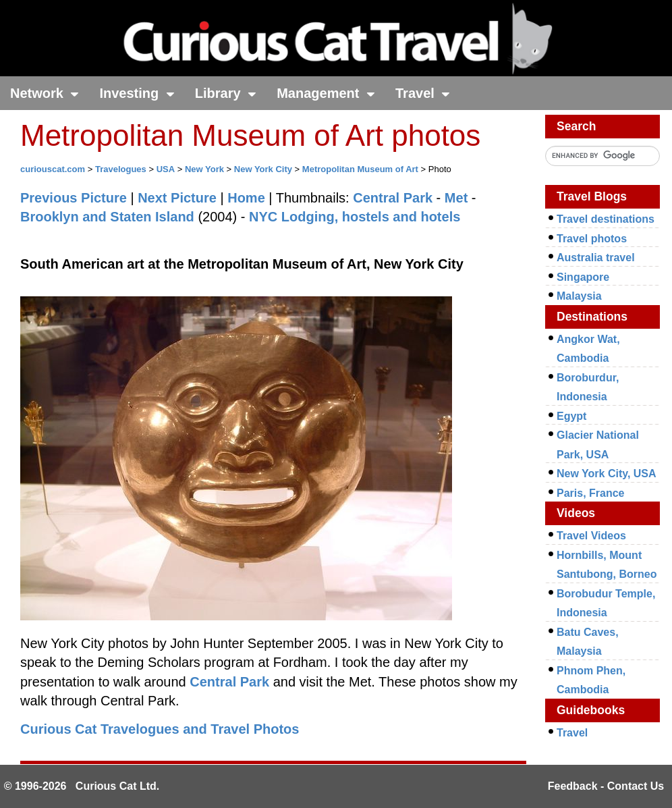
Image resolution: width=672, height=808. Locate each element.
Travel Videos (591, 536)
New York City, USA (607, 474)
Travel (423, 93)
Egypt (571, 416)
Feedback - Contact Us (606, 786)
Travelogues (121, 169)
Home (246, 198)
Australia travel (596, 258)
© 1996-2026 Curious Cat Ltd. (82, 786)
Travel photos (592, 239)
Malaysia (579, 296)
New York (204, 169)
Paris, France (591, 493)
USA (166, 169)
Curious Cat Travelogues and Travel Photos (160, 729)
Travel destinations (606, 219)
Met (456, 198)
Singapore (583, 277)
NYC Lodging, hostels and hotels (355, 217)
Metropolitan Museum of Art (360, 169)
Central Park (393, 198)
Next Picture (177, 198)
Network (45, 93)
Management (326, 93)
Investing (137, 93)
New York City (263, 169)
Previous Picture (74, 198)
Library (226, 93)
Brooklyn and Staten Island (107, 217)
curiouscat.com (53, 169)
